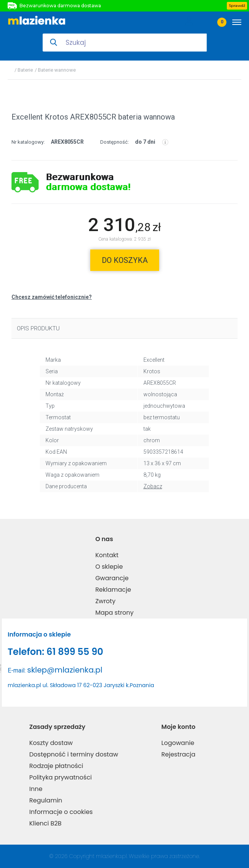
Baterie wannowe (57, 70)
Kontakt (107, 555)
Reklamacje (113, 590)
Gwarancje (112, 578)
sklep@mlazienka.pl (65, 670)
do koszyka (125, 260)
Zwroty (105, 601)
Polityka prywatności (60, 777)
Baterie (25, 70)
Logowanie (178, 743)
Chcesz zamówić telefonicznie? (52, 297)
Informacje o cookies (61, 812)
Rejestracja (178, 754)
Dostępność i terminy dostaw (73, 754)
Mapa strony (114, 613)
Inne (36, 789)
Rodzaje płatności (56, 766)
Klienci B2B (45, 823)
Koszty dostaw (51, 743)
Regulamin (46, 800)
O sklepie (109, 567)
